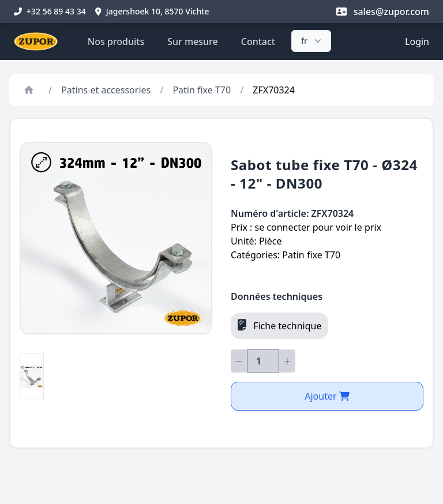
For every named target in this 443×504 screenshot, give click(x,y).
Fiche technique (279, 325)
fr (312, 41)
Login (417, 42)
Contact (258, 42)
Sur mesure (193, 42)
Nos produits (116, 42)
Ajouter (327, 396)
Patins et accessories (106, 90)
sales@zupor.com (383, 12)
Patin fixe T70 (202, 90)
